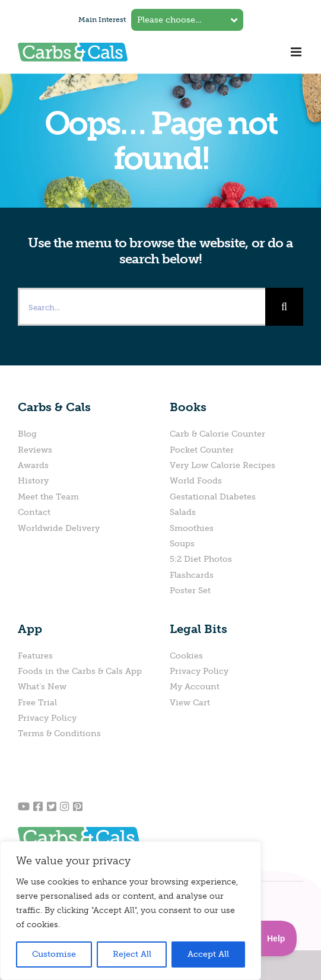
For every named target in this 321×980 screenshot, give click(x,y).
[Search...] (142, 307)
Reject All (132, 954)
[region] (131, 911)
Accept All (208, 954)
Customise (54, 954)
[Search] (284, 307)
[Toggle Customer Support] (266, 938)
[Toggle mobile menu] (297, 52)
